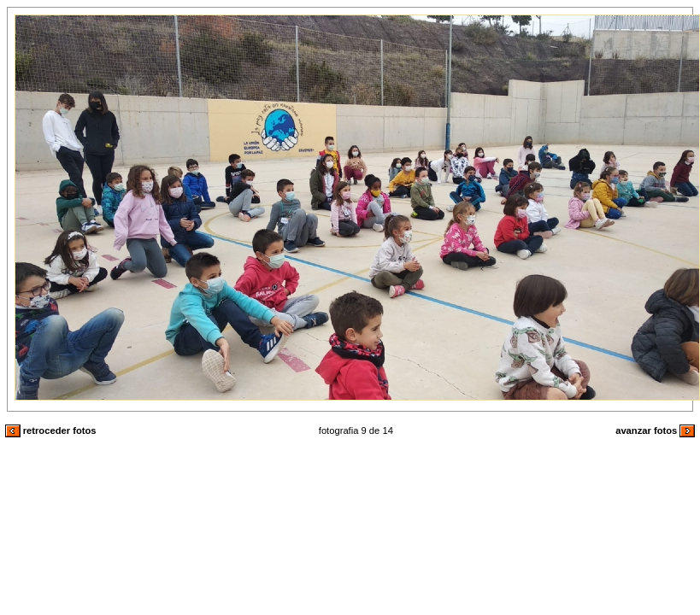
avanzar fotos (655, 430)
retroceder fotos (51, 430)
